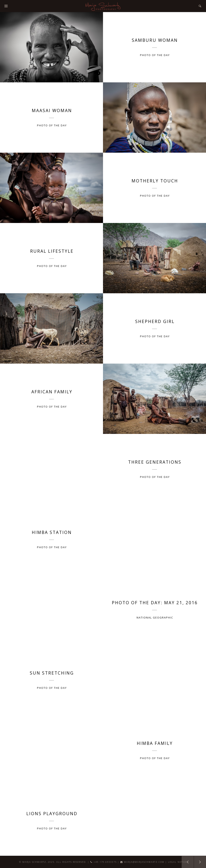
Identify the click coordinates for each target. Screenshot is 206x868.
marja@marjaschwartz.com (144, 862)
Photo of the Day (155, 55)
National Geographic (155, 618)
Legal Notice (178, 862)
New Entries (198, 860)
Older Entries (185, 860)
